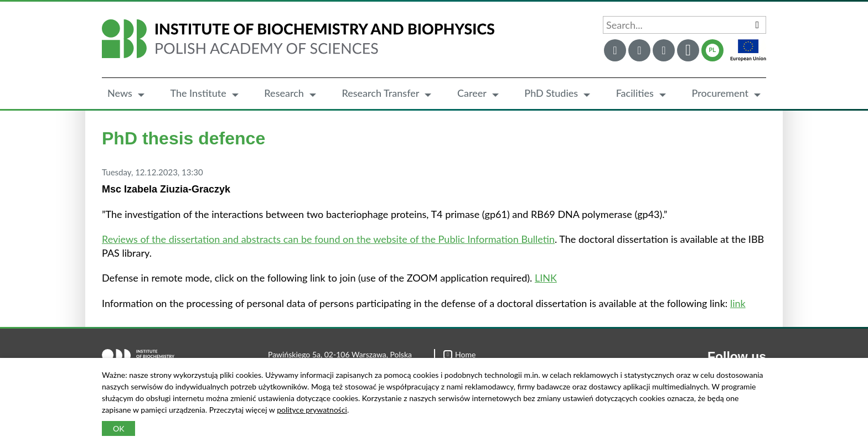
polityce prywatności (312, 410)
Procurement (720, 93)
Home (459, 354)
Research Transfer (380, 93)
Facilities (635, 93)
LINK (546, 278)
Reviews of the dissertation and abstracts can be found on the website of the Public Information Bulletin (328, 239)
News (120, 93)
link (738, 303)
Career (472, 93)
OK (118, 428)
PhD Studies (551, 93)
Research (284, 93)
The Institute (198, 93)
